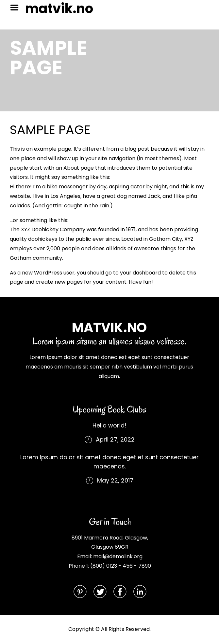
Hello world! (109, 425)
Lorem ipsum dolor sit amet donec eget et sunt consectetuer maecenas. (109, 462)
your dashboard (140, 273)
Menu (17, 8)
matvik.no (59, 9)
